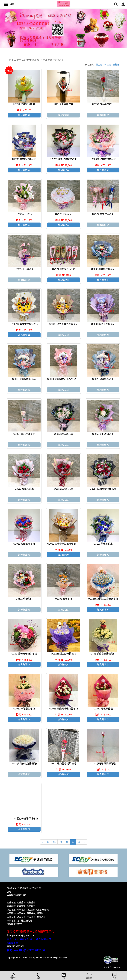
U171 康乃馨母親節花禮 (64, 763)
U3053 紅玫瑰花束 (24, 489)
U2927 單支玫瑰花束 (103, 214)
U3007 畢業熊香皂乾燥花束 (24, 324)
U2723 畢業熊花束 (64, 104)
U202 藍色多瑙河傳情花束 (24, 818)
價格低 (116, 64)
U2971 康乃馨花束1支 (64, 269)
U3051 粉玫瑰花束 (64, 434)
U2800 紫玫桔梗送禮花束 (103, 159)
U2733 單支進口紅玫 (103, 104)
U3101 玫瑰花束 (24, 599)
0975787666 (18, 946)
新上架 (99, 64)
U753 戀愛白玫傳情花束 (103, 653)
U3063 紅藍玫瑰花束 (24, 544)
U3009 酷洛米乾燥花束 (103, 324)
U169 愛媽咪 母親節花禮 (24, 653)
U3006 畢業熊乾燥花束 (103, 269)
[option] (64, 28)
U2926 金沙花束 (64, 214)
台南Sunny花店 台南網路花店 (24, 60)
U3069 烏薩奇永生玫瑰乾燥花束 (64, 544)
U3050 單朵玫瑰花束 (24, 434)
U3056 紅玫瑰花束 (64, 489)
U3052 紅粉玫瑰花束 (103, 434)
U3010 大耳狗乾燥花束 (24, 379)
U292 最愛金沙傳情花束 (64, 653)
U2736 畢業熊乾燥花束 (24, 159)
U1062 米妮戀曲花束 (24, 708)
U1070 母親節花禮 (103, 708)
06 (79, 842)
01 (48, 842)
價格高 (108, 64)
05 (73, 842)
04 (67, 842)
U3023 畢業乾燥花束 (103, 379)
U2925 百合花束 (24, 214)
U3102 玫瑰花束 (64, 599)
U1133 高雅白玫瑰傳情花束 (24, 763)
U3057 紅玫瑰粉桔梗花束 (103, 489)
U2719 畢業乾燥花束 (24, 104)
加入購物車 (24, 115)
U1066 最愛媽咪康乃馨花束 (64, 708)
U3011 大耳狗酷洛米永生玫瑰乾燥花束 (67, 379)
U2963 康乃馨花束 (24, 269)
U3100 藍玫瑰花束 (103, 544)
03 (61, 842)
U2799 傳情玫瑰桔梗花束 (64, 159)
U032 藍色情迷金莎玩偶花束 (103, 599)
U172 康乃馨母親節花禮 (103, 763)
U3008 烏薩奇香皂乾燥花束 (64, 324)
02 (54, 842)
